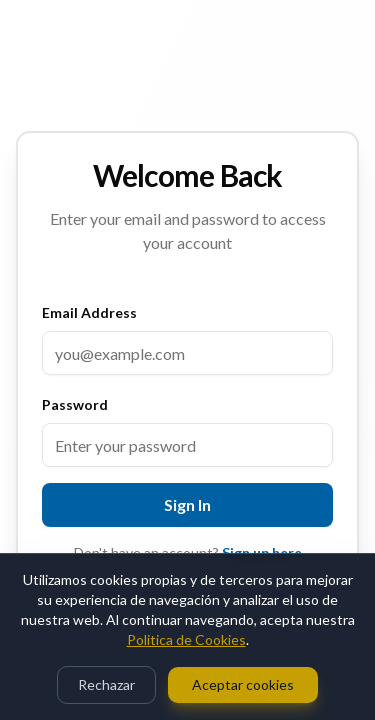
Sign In (187, 504)
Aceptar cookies (243, 684)
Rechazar (106, 684)
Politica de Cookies (186, 639)
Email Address (89, 312)
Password (75, 404)
